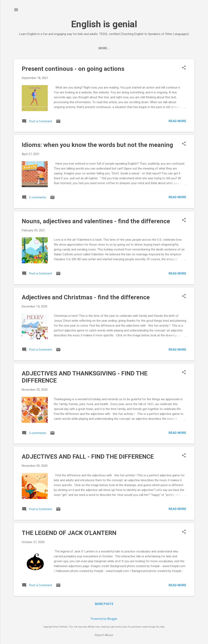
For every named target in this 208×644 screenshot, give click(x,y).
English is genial (104, 24)
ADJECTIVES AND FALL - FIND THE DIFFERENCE (88, 456)
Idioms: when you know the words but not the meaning (97, 145)
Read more (177, 121)
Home (95, 48)
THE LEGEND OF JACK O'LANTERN (69, 533)
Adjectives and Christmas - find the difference (86, 297)
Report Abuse (104, 635)
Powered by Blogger (104, 619)
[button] (184, 68)
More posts (104, 604)
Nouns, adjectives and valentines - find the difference (96, 221)
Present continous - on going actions (73, 69)
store (112, 48)
